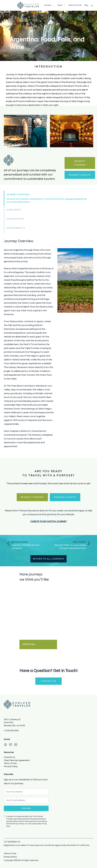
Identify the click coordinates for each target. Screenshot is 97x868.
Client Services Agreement (17, 760)
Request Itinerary (80, 163)
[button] (48, 198)
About (62, 5)
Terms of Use (10, 764)
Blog (86, 5)
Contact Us (9, 757)
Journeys (50, 5)
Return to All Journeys (48, 559)
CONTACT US (49, 681)
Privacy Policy (11, 767)
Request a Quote (80, 175)
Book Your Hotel (75, 5)
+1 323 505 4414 (11, 731)
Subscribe (26, 809)
